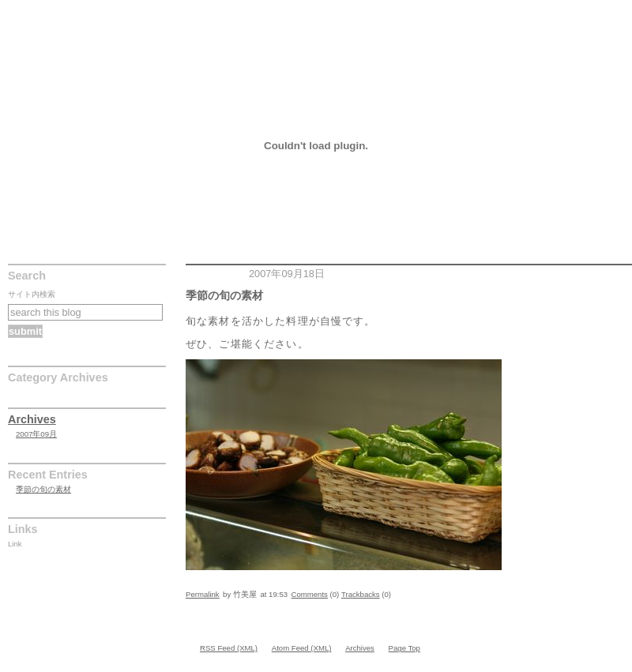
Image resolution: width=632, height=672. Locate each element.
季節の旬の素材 (47, 11)
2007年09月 (36, 434)
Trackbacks (361, 594)
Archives (32, 419)
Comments (310, 594)
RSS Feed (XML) (229, 648)
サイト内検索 (32, 294)
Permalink (203, 594)
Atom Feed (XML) (302, 648)
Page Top (404, 648)
